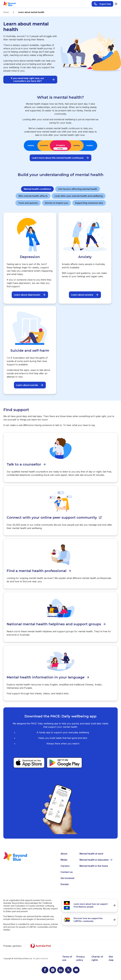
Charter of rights (97, 958)
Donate (65, 884)
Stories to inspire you (56, 203)
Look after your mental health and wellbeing (79, 196)
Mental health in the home (94, 866)
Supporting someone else (89, 203)
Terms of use (67, 958)
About (64, 854)
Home (6, 12)
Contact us (67, 872)
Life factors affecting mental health (78, 189)
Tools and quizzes (28, 203)
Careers (65, 866)
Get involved (67, 878)
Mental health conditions (37, 189)
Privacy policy (81, 958)
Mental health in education (96, 860)
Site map (111, 958)
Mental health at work (91, 854)
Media (64, 860)
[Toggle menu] (116, 4)
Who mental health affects (33, 196)
